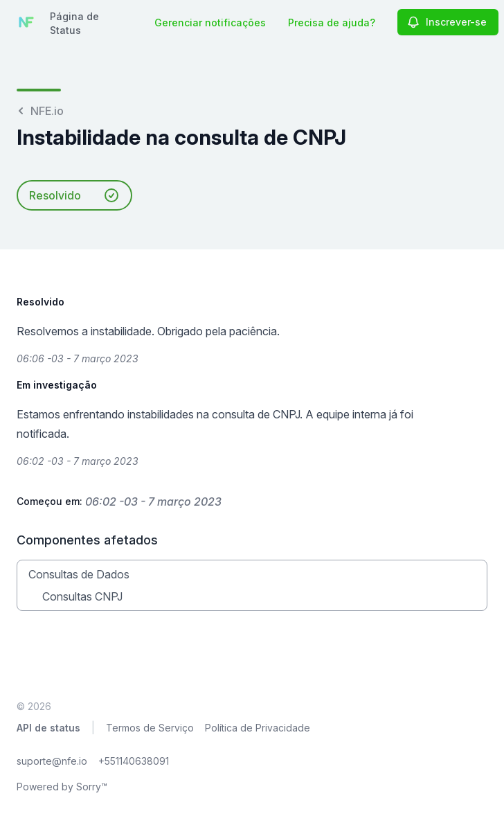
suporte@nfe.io (52, 761)
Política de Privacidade (258, 728)
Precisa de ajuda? (332, 23)
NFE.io (40, 111)
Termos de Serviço (150, 728)
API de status (48, 728)
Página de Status (74, 23)
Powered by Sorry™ (62, 787)
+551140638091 (134, 761)
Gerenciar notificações (210, 23)
